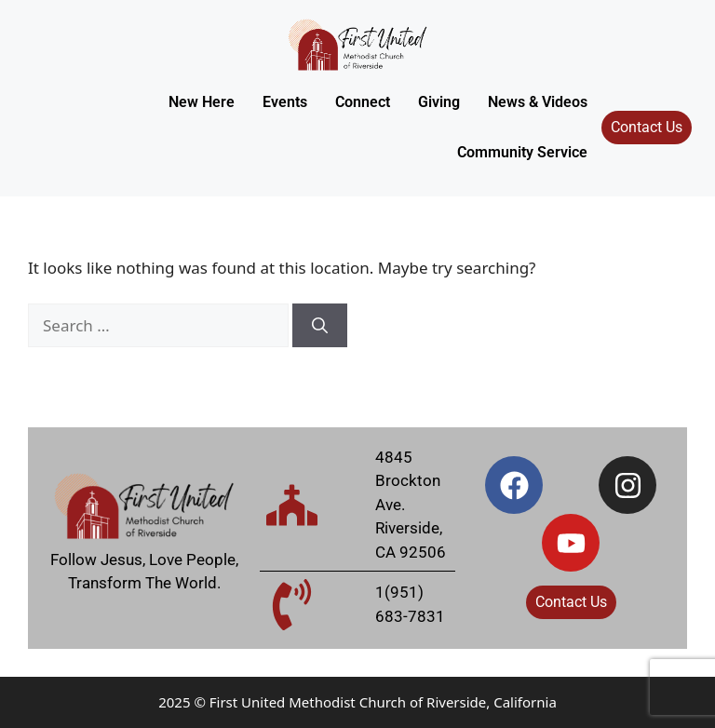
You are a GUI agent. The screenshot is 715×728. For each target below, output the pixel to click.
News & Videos (538, 102)
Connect (363, 102)
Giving (439, 102)
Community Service (522, 152)
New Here (202, 102)
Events (285, 102)
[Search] (320, 326)
